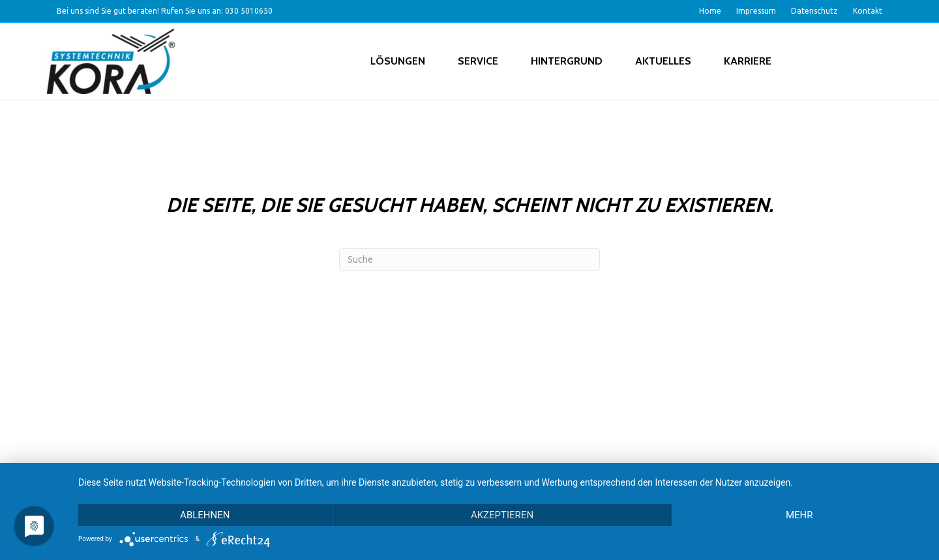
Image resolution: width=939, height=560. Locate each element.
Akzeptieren (502, 515)
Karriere (748, 61)
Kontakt (868, 11)
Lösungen (398, 61)
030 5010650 (249, 11)
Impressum (756, 11)
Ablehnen (205, 515)
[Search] (469, 259)
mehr (799, 515)
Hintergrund (567, 61)
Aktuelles (663, 61)
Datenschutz (814, 11)
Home (710, 11)
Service (478, 61)
